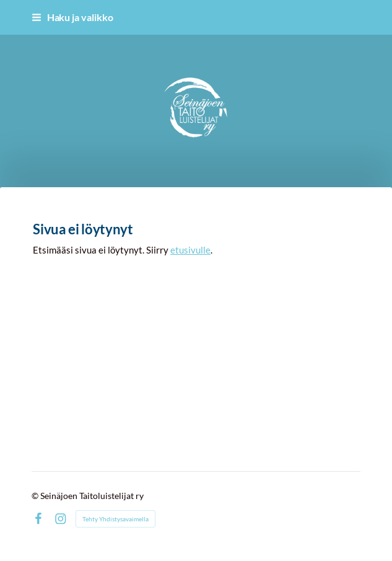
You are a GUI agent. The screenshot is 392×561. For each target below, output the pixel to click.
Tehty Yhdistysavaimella (115, 519)
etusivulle (190, 250)
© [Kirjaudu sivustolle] (36, 496)
